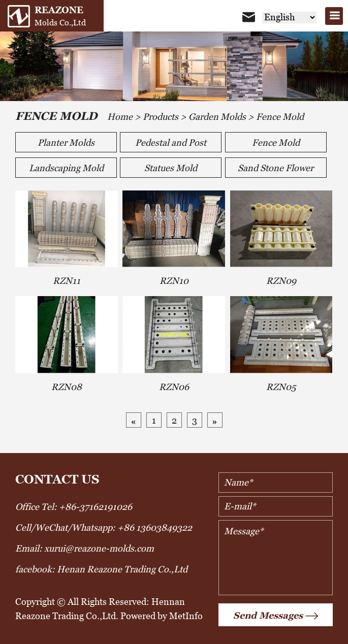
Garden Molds (217, 117)
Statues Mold (171, 168)
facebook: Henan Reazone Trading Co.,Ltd (101, 569)
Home (120, 117)
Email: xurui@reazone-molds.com (85, 548)
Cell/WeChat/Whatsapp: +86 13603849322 (104, 527)
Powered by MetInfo (162, 616)
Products (161, 117)
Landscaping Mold (66, 168)
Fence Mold (280, 117)
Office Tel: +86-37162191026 (74, 507)
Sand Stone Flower (276, 168)
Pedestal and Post (171, 142)
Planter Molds (66, 142)
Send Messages (276, 616)
